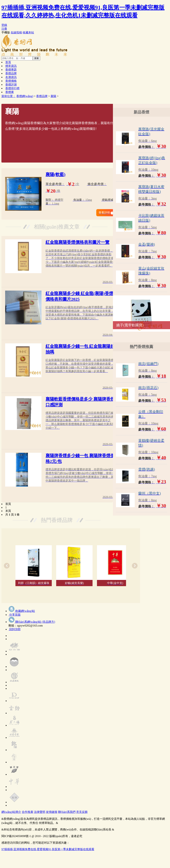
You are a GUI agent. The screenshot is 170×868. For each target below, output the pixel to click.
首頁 (8, 62)
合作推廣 (27, 812)
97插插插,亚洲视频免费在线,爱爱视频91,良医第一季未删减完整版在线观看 (48, 849)
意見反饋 (82, 812)
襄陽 (53, 96)
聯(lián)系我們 (67, 812)
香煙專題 (11, 70)
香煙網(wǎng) (25, 96)
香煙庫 (10, 92)
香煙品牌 (11, 73)
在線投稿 (16, 32)
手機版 (6, 32)
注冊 (4, 29)
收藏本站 (28, 32)
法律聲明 (40, 812)
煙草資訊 (11, 66)
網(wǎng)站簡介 (11, 812)
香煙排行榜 (12, 88)
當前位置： (9, 96)
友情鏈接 (52, 812)
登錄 (4, 25)
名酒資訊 (11, 77)
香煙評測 (11, 85)
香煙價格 (11, 81)
